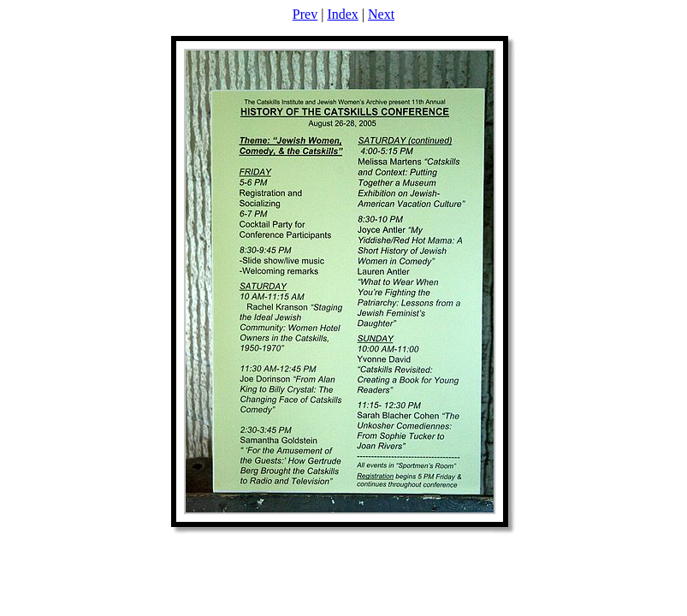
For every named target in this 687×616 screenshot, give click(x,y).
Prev (305, 14)
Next (381, 14)
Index (342, 14)
